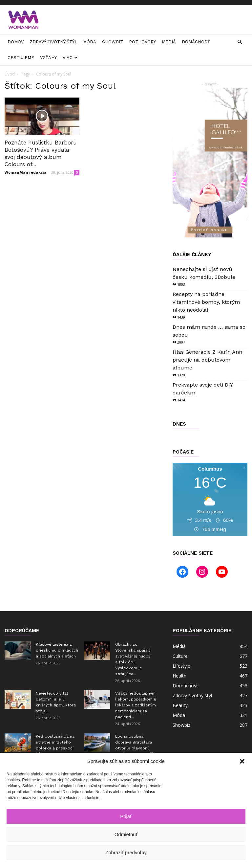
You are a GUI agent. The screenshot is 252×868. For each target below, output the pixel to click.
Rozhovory (142, 42)
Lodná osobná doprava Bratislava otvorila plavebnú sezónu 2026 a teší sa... (134, 748)
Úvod (10, 74)
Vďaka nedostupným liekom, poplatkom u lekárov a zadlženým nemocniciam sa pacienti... (136, 705)
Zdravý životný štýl (53, 42)
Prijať (126, 816)
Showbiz (113, 42)
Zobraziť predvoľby (126, 852)
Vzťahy (48, 58)
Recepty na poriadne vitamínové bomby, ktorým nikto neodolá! (206, 302)
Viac (70, 58)
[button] (242, 761)
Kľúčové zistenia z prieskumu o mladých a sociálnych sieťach (57, 650)
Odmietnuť (126, 834)
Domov (16, 42)
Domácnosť (196, 42)
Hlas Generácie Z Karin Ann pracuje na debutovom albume (207, 360)
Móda (90, 42)
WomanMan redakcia (26, 172)
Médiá (169, 42)
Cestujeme (21, 58)
